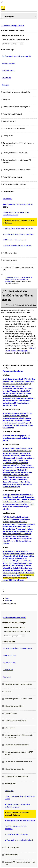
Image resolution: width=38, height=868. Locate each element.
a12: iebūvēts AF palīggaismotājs (20, 398)
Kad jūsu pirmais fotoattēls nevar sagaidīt (16, 56)
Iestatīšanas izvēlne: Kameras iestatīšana (18, 234)
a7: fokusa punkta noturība (21, 389)
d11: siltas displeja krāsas (22, 468)
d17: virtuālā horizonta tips (16, 477)
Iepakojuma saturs (8, 63)
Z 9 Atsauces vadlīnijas (12, 277)
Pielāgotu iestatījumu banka (13, 371)
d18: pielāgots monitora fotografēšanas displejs (16, 480)
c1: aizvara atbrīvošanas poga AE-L (15, 436)
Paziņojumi (5, 85)
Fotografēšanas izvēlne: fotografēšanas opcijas (18, 206)
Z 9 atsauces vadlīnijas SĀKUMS (13, 26)
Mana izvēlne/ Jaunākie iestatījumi (17, 246)
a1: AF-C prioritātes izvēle (12, 379)
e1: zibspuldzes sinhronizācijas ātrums (17, 495)
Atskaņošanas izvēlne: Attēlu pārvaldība (18, 229)
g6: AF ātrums (17, 559)
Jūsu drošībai (6, 78)
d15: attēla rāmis (16, 475)
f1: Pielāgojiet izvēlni (11, 517)
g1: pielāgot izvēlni (10, 551)
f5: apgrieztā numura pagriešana (22, 524)
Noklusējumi (8, 199)
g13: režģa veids (16, 570)
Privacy (7, 598)
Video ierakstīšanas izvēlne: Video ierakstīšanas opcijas (16, 214)
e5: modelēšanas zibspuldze (19, 502)
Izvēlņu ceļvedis (25, 277)
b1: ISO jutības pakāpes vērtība (14, 413)
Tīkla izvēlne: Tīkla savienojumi (15, 240)
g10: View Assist (16, 566)
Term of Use (8, 600)
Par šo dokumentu (8, 71)
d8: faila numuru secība (18, 463)
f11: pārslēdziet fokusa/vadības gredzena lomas (17, 536)
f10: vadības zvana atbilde (19, 534)
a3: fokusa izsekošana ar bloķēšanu (20, 381)
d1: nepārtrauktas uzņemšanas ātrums (16, 448)
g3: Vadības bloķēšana (17, 554)
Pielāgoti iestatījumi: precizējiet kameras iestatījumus (19, 222)
